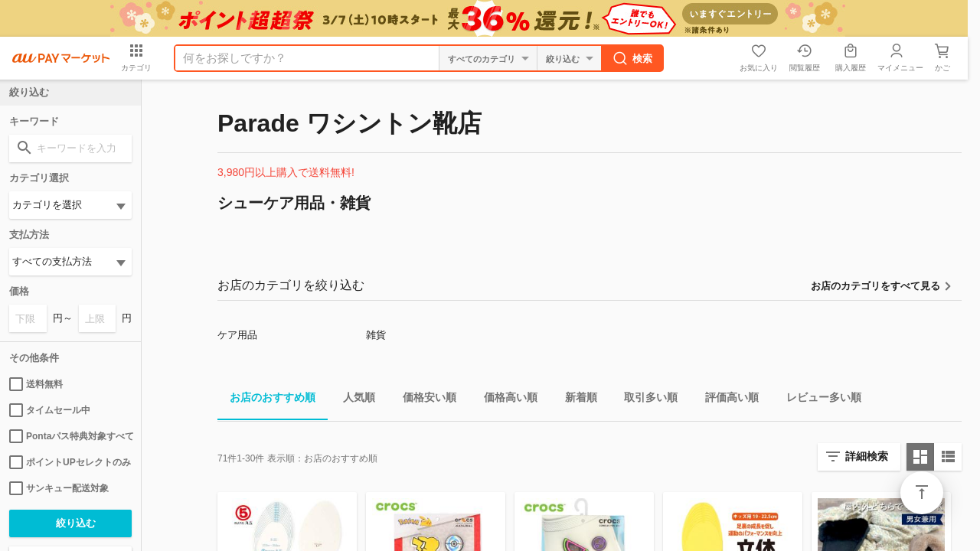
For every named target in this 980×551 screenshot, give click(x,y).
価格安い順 (423, 400)
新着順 (575, 400)
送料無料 (36, 384)
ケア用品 (237, 335)
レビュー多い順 (818, 400)
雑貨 (376, 335)
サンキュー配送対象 (59, 488)
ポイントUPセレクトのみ (70, 462)
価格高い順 (505, 400)
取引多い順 (645, 400)
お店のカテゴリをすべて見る (875, 286)
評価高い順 (726, 400)
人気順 (353, 400)
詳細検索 (867, 456)
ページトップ (922, 493)
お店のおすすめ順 (266, 400)
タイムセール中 (50, 410)
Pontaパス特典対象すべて (70, 436)
